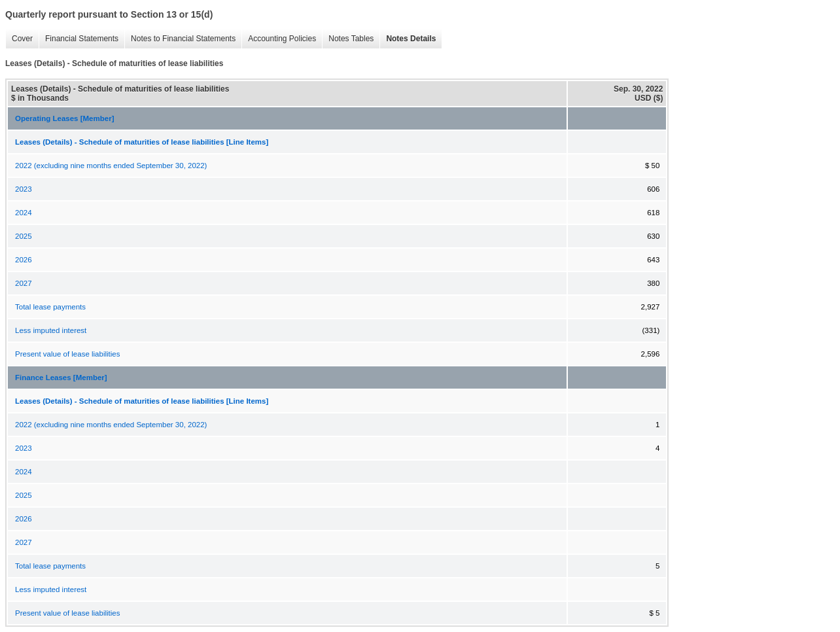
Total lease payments (50, 307)
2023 (24, 189)
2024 (24, 213)
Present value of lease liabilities (67, 354)
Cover (19, 39)
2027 (24, 283)
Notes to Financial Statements (180, 39)
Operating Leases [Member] (64, 118)
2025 (24, 236)
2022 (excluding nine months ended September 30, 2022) (111, 166)
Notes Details (408, 39)
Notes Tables (348, 39)
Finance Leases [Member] (61, 377)
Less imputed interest (51, 330)
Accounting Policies (279, 39)
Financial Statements (79, 39)
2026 (24, 260)
